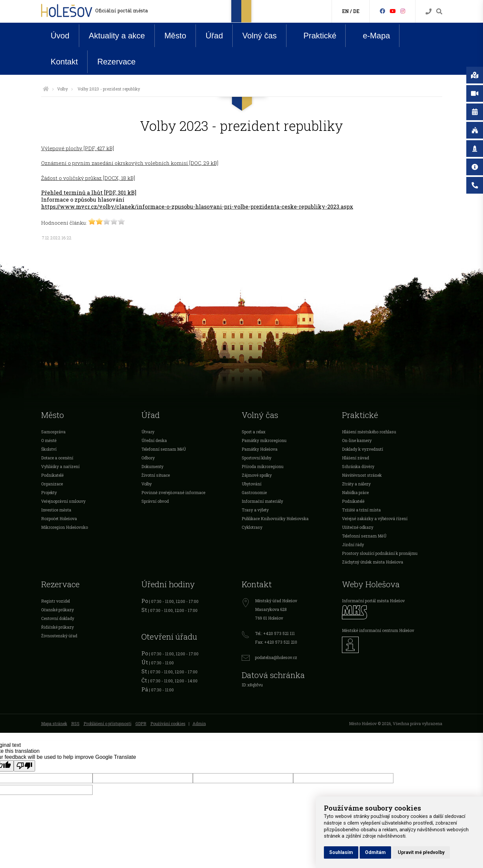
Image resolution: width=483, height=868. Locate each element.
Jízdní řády (353, 545)
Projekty (49, 492)
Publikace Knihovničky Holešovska (275, 518)
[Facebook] (382, 11)
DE (356, 11)
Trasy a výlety (255, 510)
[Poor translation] (24, 766)
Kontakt (64, 62)
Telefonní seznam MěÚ (164, 449)
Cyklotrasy (252, 527)
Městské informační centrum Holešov (378, 630)
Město (175, 36)
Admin (199, 723)
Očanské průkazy (57, 610)
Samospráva (53, 432)
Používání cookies (168, 723)
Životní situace (156, 475)
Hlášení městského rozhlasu (369, 432)
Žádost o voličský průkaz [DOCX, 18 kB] (88, 178)
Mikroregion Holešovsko (65, 527)
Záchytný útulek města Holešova (373, 562)
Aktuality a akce (117, 36)
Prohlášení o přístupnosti (107, 723)
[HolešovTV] (393, 11)
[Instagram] (403, 11)
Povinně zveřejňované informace (173, 492)
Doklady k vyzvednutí (363, 449)
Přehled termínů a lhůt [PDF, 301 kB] (89, 192)
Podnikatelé (52, 475)
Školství (49, 449)
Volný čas (260, 36)
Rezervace (116, 62)
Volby (63, 89)
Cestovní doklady (58, 618)
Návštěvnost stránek (362, 475)
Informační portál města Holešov (373, 601)
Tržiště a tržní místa (361, 510)
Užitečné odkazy (358, 527)
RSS (75, 723)
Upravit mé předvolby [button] (421, 852)
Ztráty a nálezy (356, 484)
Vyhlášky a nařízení (60, 466)
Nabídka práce (355, 492)
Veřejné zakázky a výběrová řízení (375, 518)
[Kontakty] (429, 12)
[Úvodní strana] (46, 89)
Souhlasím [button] (341, 852)
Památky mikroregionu (264, 440)
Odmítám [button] (375, 852)
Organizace (52, 484)
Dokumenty (152, 466)
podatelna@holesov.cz (276, 657)
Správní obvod (155, 501)
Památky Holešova (260, 449)
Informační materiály (262, 501)
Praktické (315, 35)
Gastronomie (254, 492)
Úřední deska (154, 440)
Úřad (214, 36)
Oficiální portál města (122, 11)
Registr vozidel (55, 601)
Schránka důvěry (358, 466)
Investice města (56, 510)
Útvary (148, 432)
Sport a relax (254, 432)
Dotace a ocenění (57, 458)
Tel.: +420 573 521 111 (275, 633)
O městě (49, 440)
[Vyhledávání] (439, 12)
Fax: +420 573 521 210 (276, 642)
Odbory (148, 458)
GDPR (141, 723)
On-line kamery (357, 440)
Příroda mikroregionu (263, 466)
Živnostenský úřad (59, 636)
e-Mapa (371, 36)
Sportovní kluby (257, 458)
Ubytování (252, 484)
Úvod (60, 36)
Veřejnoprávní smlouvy (63, 501)
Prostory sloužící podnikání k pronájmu (380, 553)
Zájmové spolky (257, 475)
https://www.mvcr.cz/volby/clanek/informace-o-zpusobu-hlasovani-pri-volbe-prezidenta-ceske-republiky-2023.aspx (197, 206)
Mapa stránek (54, 723)
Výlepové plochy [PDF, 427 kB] (78, 148)
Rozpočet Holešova (59, 518)
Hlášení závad (355, 458)
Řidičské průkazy (57, 627)
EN (345, 11)
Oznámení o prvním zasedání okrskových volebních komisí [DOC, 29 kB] (130, 163)
